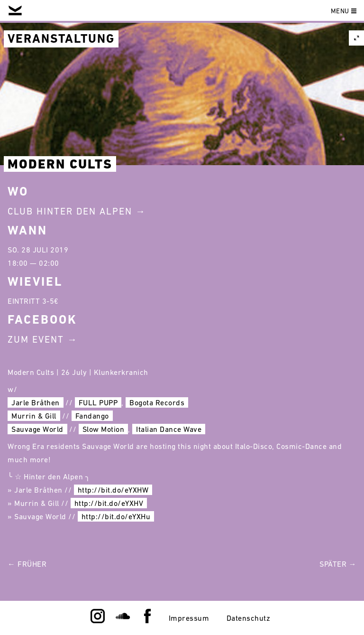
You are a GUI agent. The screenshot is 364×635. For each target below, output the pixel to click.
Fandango (92, 416)
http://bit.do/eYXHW (113, 490)
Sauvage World (37, 429)
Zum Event (36, 339)
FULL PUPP (98, 402)
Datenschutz (249, 618)
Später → (338, 564)
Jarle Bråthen (36, 402)
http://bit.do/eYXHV (109, 503)
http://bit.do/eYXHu (116, 516)
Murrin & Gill (34, 416)
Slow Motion (104, 429)
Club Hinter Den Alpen (70, 211)
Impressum (189, 618)
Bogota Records (157, 402)
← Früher (27, 564)
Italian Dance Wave (169, 429)
